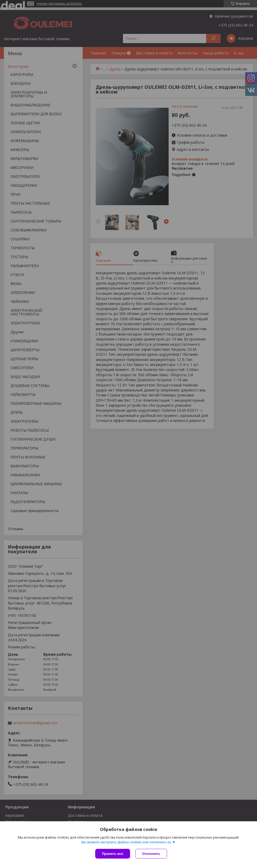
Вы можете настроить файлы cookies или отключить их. (127, 842)
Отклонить (151, 854)
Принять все (113, 854)
